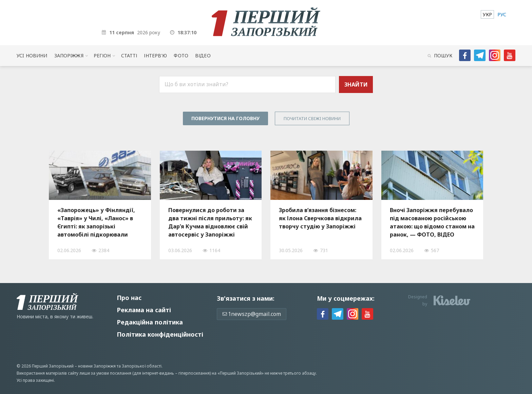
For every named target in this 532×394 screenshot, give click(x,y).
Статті (129, 55)
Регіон (102, 55)
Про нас (129, 298)
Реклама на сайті (144, 310)
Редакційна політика (150, 322)
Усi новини (32, 55)
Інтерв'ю (155, 55)
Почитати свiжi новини (312, 118)
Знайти (356, 85)
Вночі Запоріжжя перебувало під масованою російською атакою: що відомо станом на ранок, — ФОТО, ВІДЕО (432, 222)
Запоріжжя (69, 55)
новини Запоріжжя (97, 366)
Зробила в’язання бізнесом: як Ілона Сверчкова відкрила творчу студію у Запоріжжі (320, 218)
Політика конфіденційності (160, 334)
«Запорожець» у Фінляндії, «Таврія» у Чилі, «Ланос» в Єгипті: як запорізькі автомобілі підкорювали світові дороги (96, 222)
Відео (203, 55)
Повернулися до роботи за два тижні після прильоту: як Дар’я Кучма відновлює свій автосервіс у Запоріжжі (210, 222)
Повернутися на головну (225, 118)
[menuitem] (487, 14)
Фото (181, 55)
